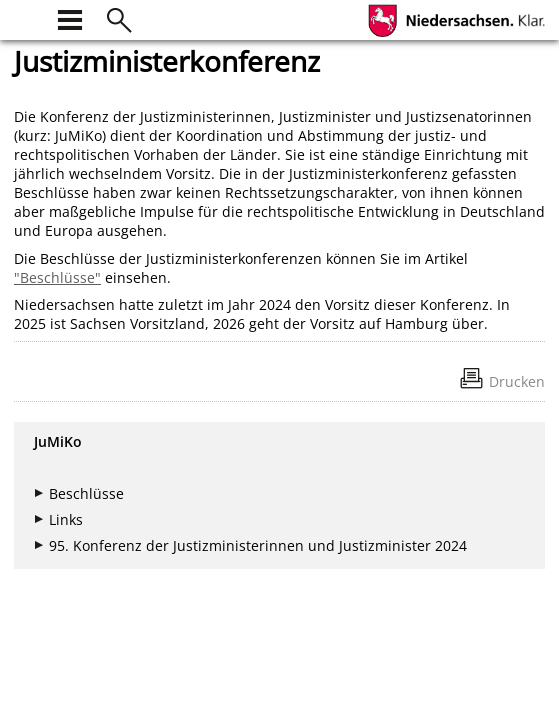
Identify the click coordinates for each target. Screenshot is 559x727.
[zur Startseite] (26, 17)
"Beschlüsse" (57, 277)
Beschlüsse (86, 493)
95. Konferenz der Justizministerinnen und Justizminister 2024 (258, 545)
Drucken (517, 381)
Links (66, 519)
